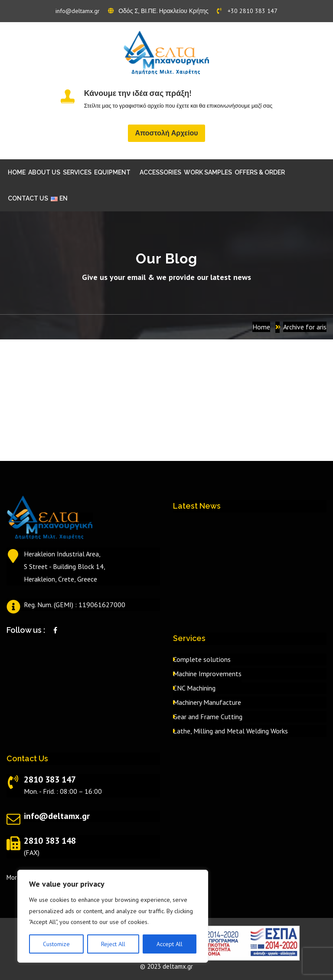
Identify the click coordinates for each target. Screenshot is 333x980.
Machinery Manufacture (207, 702)
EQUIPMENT (112, 172)
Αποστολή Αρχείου (166, 133)
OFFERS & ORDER (260, 172)
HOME (17, 172)
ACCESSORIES (160, 172)
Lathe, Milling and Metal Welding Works (230, 731)
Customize (56, 944)
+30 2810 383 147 (247, 11)
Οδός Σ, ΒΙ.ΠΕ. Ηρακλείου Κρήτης (158, 11)
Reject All (113, 944)
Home (261, 327)
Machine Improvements (207, 674)
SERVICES (77, 172)
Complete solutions (202, 659)
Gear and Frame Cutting (208, 717)
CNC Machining (194, 688)
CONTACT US (28, 198)
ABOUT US (44, 172)
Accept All (170, 944)
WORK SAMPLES (208, 172)
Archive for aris (305, 327)
